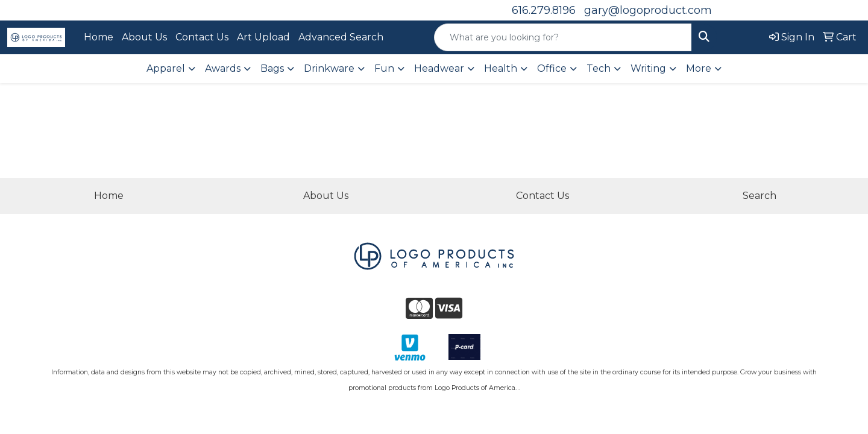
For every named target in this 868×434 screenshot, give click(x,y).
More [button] (699, 68)
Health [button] (501, 68)
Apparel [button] (166, 68)
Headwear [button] (439, 68)
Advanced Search (341, 37)
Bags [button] (272, 68)
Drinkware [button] (329, 68)
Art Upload (263, 37)
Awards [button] (223, 68)
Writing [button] (648, 68)
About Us (144, 37)
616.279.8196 (544, 10)
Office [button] (552, 68)
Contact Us (202, 37)
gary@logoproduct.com (648, 10)
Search (759, 196)
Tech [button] (599, 68)
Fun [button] (384, 68)
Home (99, 37)
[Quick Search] (563, 37)
